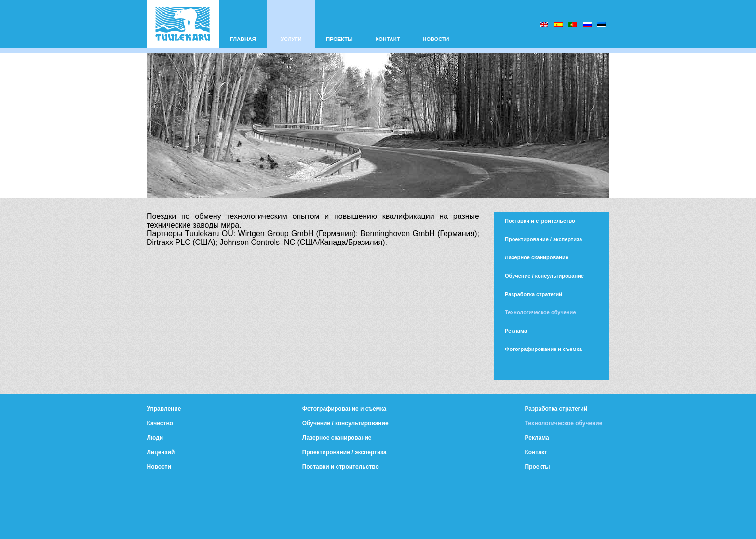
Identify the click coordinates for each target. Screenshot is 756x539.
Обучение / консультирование (544, 276)
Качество (160, 423)
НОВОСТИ (436, 39)
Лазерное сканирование (537, 257)
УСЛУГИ (291, 39)
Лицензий (161, 452)
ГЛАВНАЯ (243, 39)
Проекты (538, 467)
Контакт (536, 452)
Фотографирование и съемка (543, 349)
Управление (164, 409)
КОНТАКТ (388, 39)
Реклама (516, 331)
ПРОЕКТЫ (339, 39)
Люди (155, 438)
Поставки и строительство (540, 221)
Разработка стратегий (533, 294)
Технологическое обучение (540, 312)
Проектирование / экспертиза (543, 239)
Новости (159, 467)
